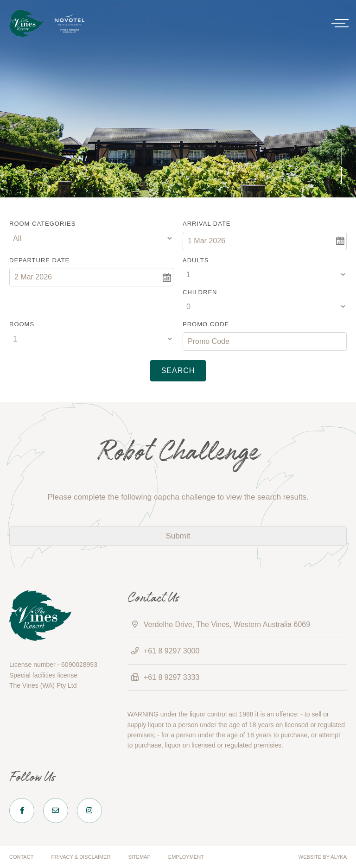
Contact (21, 857)
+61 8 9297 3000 (172, 651)
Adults (196, 260)
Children (200, 292)
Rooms (22, 324)
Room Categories (42, 224)
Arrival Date (207, 224)
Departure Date (39, 260)
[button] (342, 156)
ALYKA (339, 857)
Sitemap (139, 857)
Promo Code (206, 324)
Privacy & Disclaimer (81, 857)
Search (178, 371)
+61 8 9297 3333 (172, 677)
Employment (186, 857)
